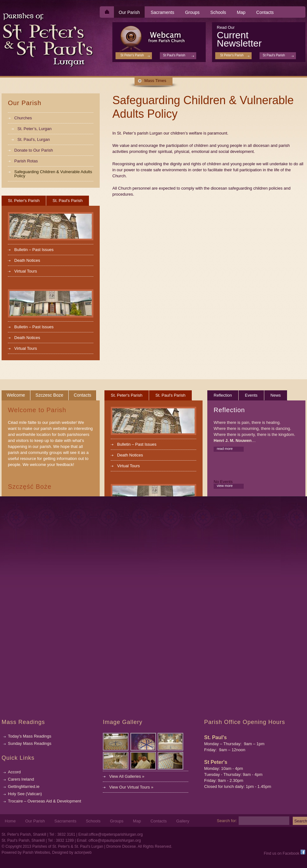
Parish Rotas (26, 161)
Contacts (265, 12)
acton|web (83, 852)
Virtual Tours (26, 271)
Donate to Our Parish (34, 150)
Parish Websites (36, 852)
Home (10, 821)
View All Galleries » (127, 776)
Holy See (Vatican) (25, 794)
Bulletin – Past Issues (34, 250)
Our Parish (129, 12)
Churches (23, 118)
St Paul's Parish (274, 55)
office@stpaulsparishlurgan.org (114, 840)
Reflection (223, 395)
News (276, 395)
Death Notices (27, 260)
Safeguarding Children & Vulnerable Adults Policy (53, 174)
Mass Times (155, 81)
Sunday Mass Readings (30, 743)
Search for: (227, 821)
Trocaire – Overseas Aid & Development (44, 801)
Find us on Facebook (285, 853)
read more (225, 449)
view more (225, 486)
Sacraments (163, 12)
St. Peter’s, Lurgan (34, 129)
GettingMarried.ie (24, 786)
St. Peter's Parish (24, 201)
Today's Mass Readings (30, 736)
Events (251, 395)
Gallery (183, 821)
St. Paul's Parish (68, 201)
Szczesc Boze (49, 395)
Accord (14, 772)
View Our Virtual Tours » (131, 787)
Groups (192, 12)
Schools (218, 12)
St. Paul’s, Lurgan (34, 139)
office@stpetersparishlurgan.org (116, 834)
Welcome (16, 395)
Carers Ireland (21, 779)
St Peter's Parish (232, 55)
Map (241, 12)
